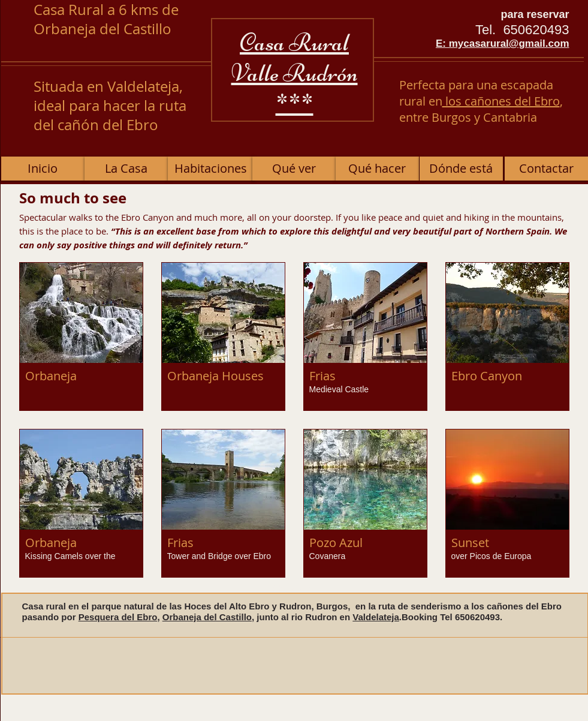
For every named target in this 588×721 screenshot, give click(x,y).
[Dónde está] (461, 169)
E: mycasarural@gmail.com (503, 43)
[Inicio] (43, 169)
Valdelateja (376, 617)
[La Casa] (126, 169)
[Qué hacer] (377, 169)
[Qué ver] (294, 169)
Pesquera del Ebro (118, 617)
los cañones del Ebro (501, 101)
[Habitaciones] (211, 169)
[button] (81, 337)
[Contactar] (546, 169)
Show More (294, 588)
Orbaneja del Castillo (207, 617)
